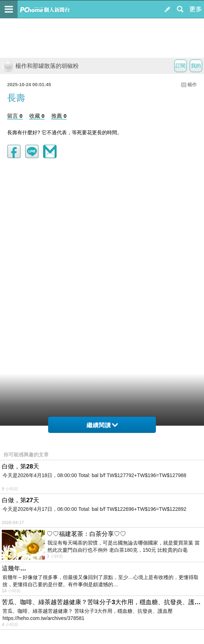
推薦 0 (59, 116)
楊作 (192, 85)
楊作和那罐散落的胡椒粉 (40, 66)
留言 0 (15, 116)
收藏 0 (37, 116)
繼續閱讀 (102, 425)
